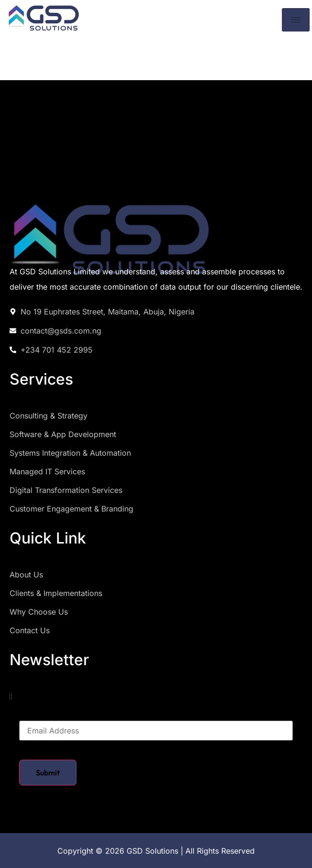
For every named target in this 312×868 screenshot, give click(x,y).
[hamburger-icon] (296, 20)
